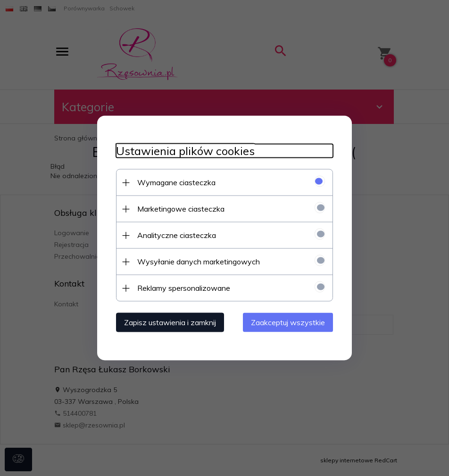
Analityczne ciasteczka (177, 235)
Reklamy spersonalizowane (184, 288)
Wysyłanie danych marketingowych (199, 262)
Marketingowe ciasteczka (181, 209)
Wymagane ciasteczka (176, 182)
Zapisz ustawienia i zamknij (170, 322)
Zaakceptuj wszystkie (288, 322)
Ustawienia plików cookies (185, 151)
